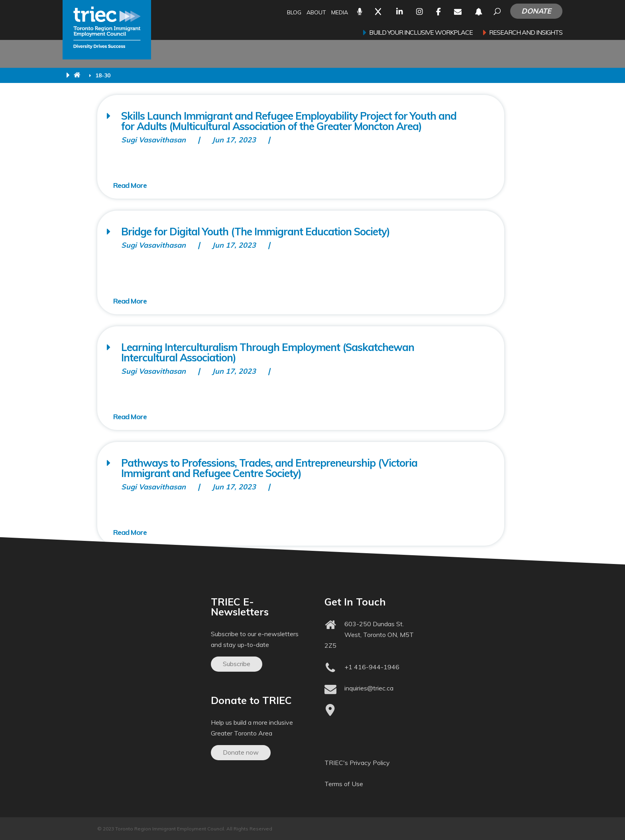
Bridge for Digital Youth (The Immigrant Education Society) (256, 232)
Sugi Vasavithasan (153, 140)
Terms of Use (344, 784)
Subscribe (237, 664)
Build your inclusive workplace (421, 33)
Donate (536, 11)
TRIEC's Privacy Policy (357, 763)
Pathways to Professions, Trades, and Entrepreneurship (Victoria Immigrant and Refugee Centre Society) (269, 468)
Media (340, 13)
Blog (294, 13)
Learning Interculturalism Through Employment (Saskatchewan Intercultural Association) (268, 352)
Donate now (241, 752)
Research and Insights (526, 33)
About (316, 13)
